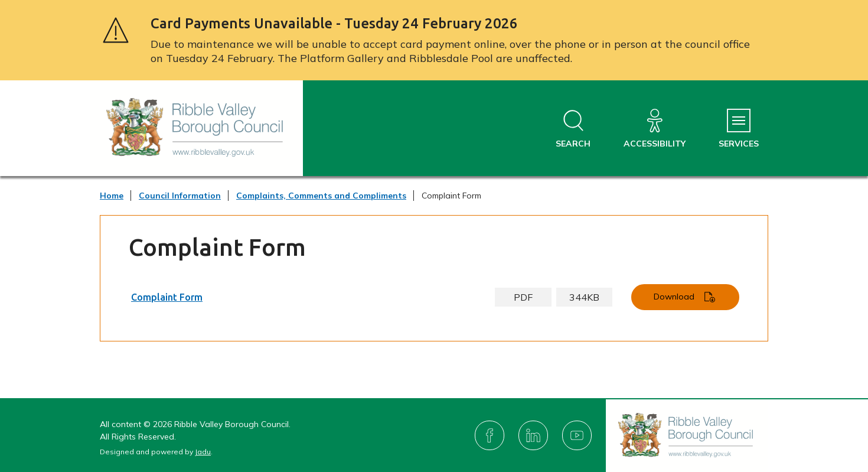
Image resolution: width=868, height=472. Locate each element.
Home (112, 196)
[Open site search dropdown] (573, 129)
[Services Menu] (739, 129)
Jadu (203, 452)
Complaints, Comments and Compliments (321, 196)
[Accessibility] (655, 129)
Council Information (180, 196)
